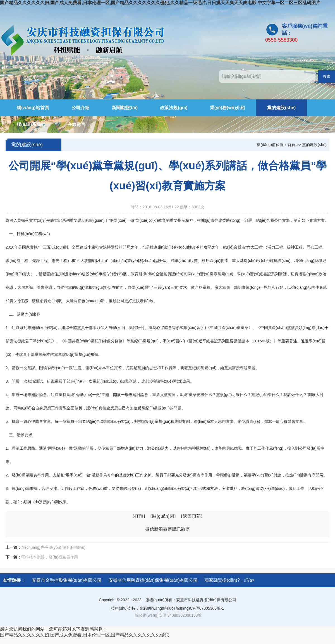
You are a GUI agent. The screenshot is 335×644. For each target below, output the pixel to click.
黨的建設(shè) (281, 108)
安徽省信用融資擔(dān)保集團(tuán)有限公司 (153, 580)
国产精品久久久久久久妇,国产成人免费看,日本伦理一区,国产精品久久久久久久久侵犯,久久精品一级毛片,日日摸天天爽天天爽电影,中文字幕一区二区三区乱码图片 (160, 3)
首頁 (291, 145)
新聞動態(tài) (125, 108)
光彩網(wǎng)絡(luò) (157, 608)
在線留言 (76, 124)
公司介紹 (80, 108)
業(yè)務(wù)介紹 (227, 108)
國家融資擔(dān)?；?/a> (229, 580)
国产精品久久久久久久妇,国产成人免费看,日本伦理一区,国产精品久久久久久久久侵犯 (84, 635)
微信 (150, 529)
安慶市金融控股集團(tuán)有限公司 (67, 580)
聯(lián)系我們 (31, 124)
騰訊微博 (181, 529)
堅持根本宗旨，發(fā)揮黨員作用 (50, 557)
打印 (139, 516)
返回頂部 (192, 516)
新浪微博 (163, 529)
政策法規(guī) (174, 108)
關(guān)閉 (163, 516)
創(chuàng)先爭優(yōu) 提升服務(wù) (53, 547)
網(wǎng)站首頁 (33, 108)
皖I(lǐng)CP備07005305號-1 (200, 608)
